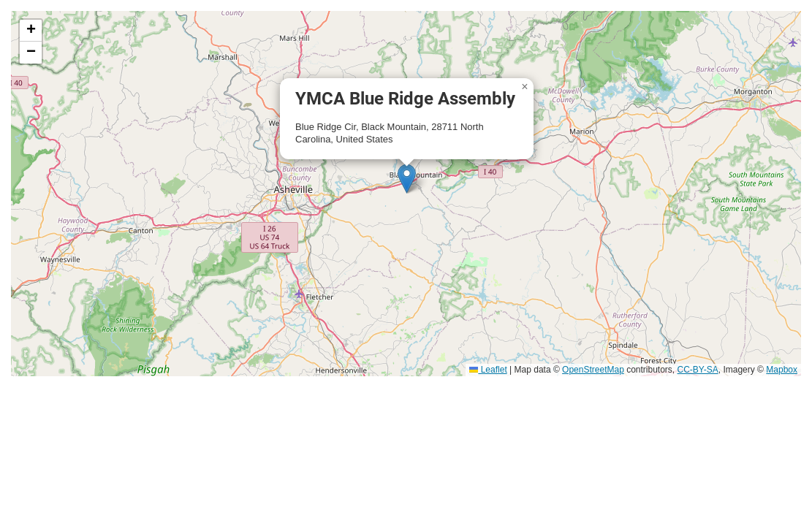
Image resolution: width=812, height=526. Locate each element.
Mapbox (782, 370)
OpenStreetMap (593, 370)
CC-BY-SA (698, 370)
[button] (407, 179)
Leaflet (488, 370)
